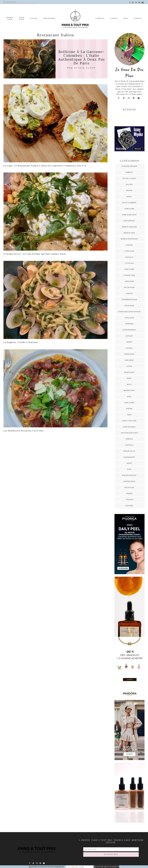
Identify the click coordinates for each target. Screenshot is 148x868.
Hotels (129, 348)
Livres (129, 366)
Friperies (129, 324)
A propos (84, 840)
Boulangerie (129, 221)
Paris (129, 415)
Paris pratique (129, 427)
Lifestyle (100, 18)
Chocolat (129, 257)
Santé (129, 463)
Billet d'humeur (129, 203)
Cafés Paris (129, 251)
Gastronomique (129, 330)
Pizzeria (129, 439)
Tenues (129, 494)
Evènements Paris (129, 300)
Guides (129, 342)
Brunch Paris (10, 18)
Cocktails (129, 263)
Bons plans (129, 209)
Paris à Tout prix (102, 840)
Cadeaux (114, 18)
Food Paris (129, 318)
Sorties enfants (129, 475)
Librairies (129, 360)
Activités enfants (129, 166)
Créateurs (129, 281)
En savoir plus (82, 68)
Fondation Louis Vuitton (129, 312)
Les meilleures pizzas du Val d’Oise (24, 431)
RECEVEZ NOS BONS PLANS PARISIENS (46, 867)
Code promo (129, 269)
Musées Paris (129, 390)
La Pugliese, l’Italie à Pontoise (21, 342)
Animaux (129, 172)
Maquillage (129, 372)
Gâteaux (129, 336)
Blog (126, 18)
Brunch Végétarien (129, 239)
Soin (129, 469)
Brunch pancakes (129, 227)
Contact (138, 18)
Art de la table (129, 178)
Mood (129, 384)
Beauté (129, 190)
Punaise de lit (129, 451)
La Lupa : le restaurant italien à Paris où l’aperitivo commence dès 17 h (45, 166)
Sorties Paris (129, 481)
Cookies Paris (129, 275)
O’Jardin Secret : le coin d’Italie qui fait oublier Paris (35, 254)
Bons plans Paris (129, 215)
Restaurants (49, 18)
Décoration (129, 287)
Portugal (129, 445)
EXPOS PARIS (22, 18)
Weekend (129, 506)
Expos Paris (129, 306)
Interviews (129, 354)
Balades (129, 184)
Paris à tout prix (129, 421)
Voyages (34, 18)
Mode (129, 378)
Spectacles (129, 488)
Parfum (129, 409)
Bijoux (129, 197)
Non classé (129, 403)
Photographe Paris (129, 433)
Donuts (129, 293)
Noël (129, 397)
